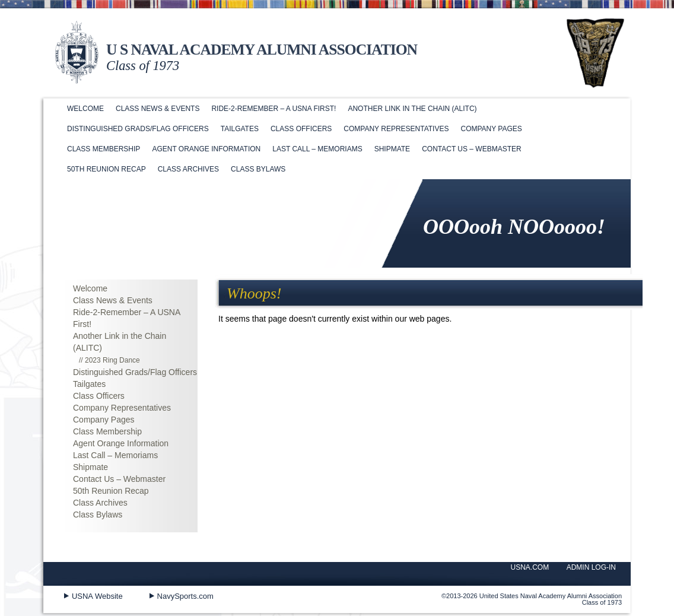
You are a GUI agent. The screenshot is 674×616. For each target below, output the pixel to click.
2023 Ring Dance (112, 360)
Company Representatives (396, 129)
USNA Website (97, 596)
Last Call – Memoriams (317, 149)
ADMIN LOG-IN (591, 567)
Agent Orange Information (206, 149)
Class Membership (104, 149)
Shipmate (392, 149)
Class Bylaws (258, 169)
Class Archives (188, 169)
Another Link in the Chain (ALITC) (412, 109)
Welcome (85, 109)
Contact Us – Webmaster (472, 149)
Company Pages (491, 129)
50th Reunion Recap (106, 169)
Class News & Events (158, 109)
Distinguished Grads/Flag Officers (138, 129)
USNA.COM (530, 567)
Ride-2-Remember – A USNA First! (274, 109)
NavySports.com (185, 596)
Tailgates (240, 129)
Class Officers (301, 129)
